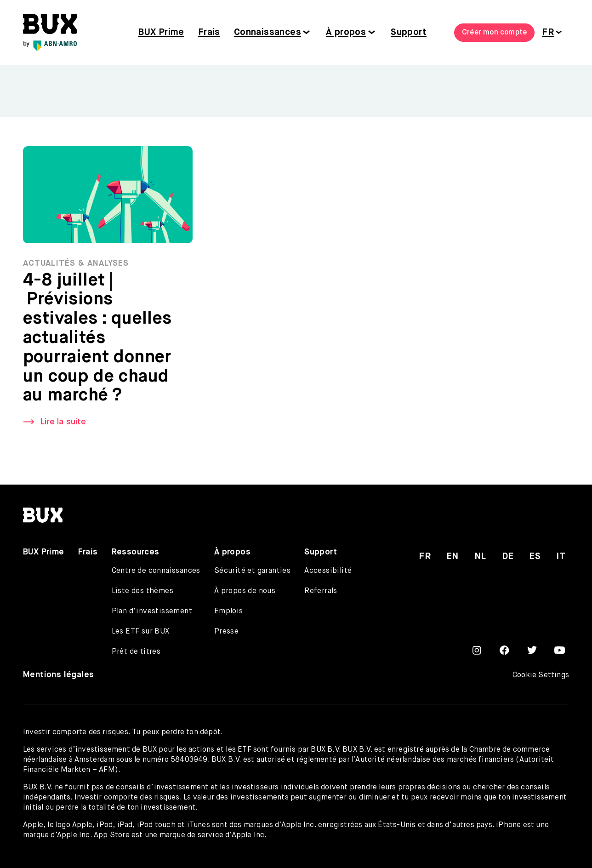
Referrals (321, 591)
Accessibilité (328, 571)
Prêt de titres (136, 652)
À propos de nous (245, 591)
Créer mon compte (494, 33)
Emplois (229, 611)
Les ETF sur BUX (141, 632)
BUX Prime (161, 32)
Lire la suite (63, 423)
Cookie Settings (541, 675)
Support (409, 32)
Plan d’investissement (152, 611)
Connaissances (268, 32)
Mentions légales (58, 675)
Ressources (136, 552)
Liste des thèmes (142, 591)
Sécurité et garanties (252, 571)
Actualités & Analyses (76, 264)
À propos (346, 32)
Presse (226, 632)
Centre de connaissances (156, 571)
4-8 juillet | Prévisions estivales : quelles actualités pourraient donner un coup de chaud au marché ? (97, 339)
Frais (209, 32)
